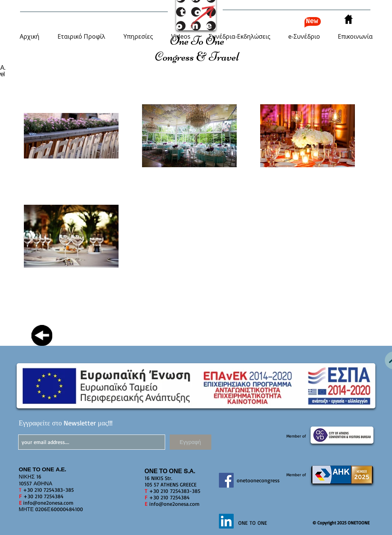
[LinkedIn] (226, 521)
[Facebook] (226, 480)
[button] (81, 37)
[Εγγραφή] (191, 442)
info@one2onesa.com (48, 503)
